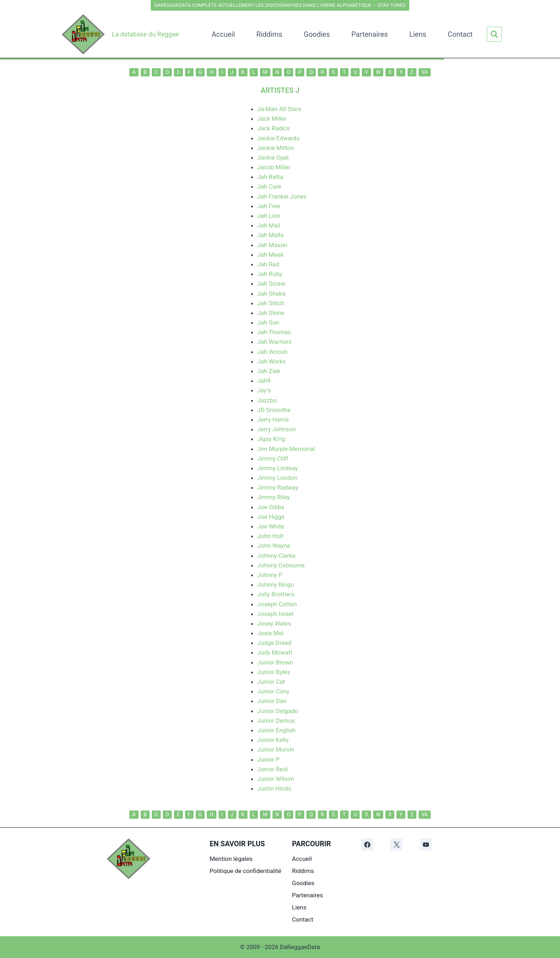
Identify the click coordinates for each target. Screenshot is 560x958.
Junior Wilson (276, 779)
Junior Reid (272, 769)
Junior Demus (276, 721)
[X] (396, 844)
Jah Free (269, 206)
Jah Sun (268, 322)
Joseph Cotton (277, 604)
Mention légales (231, 859)
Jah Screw (271, 284)
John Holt (270, 536)
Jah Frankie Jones (282, 196)
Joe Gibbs (271, 507)
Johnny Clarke (276, 556)
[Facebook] (367, 844)
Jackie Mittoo (276, 148)
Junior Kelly (273, 740)
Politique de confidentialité (246, 871)
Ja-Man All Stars (279, 109)
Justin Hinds (274, 788)
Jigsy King (271, 439)
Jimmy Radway (278, 487)
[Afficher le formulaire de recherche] (494, 34)
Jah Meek (270, 255)
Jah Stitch (271, 303)
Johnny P (270, 575)
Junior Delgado (277, 711)
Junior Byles (274, 672)
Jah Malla (270, 235)
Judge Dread (274, 643)
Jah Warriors (274, 342)
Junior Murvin (276, 749)
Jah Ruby (270, 274)
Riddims (269, 34)
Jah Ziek (269, 371)
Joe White (271, 526)
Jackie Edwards (278, 138)
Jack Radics (273, 128)
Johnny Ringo (276, 585)
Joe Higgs (271, 517)
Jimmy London (277, 478)
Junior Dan (272, 701)
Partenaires (370, 34)
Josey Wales (274, 623)
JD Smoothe (274, 410)
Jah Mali (269, 225)
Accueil (223, 34)
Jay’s (264, 390)
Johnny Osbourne (281, 565)
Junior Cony (273, 691)
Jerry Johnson (276, 429)
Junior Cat (271, 682)
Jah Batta (270, 177)
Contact (460, 34)
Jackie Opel (273, 157)
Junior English (276, 730)
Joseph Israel (275, 614)
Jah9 (264, 381)
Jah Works (271, 361)
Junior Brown (275, 662)
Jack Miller (272, 119)
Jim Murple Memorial (286, 449)
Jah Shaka (271, 294)
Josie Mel (270, 633)
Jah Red (268, 264)
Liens (418, 34)
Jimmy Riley (273, 497)
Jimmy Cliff (273, 458)
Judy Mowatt (275, 652)
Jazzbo (267, 400)
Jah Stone (271, 313)
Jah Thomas (274, 332)
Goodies (317, 34)
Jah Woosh (272, 352)
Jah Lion (269, 216)
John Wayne (274, 546)
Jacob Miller (274, 167)
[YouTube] (426, 844)
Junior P (268, 759)
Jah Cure (269, 186)
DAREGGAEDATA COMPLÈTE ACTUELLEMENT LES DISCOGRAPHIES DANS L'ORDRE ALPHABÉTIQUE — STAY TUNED (280, 5)
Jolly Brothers (276, 594)
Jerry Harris (273, 420)
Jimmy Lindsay (277, 468)
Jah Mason (272, 245)
